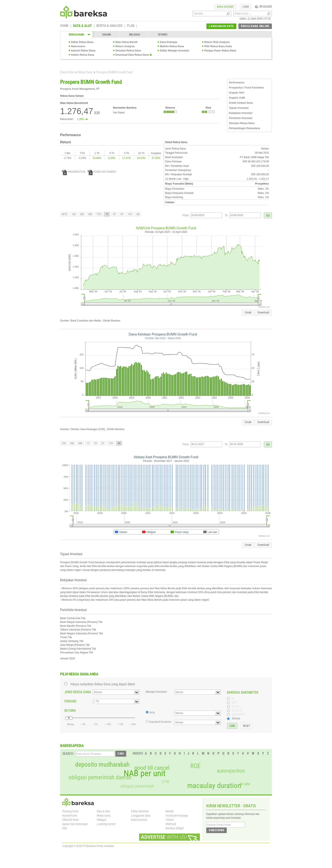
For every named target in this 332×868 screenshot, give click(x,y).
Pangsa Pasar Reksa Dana (220, 51)
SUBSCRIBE (216, 830)
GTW (165, 782)
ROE (196, 766)
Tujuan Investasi (239, 108)
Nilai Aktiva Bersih (127, 42)
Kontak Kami (70, 816)
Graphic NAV (237, 93)
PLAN (131, 26)
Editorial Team (71, 820)
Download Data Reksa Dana (132, 55)
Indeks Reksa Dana (82, 55)
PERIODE (70, 701)
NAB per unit (145, 773)
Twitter (170, 820)
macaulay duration (214, 786)
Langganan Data (141, 816)
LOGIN (246, 7)
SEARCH (68, 754)
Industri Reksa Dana (83, 51)
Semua (236, 718)
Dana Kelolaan (169, 42)
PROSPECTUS (74, 172)
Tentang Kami (70, 811)
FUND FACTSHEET (102, 172)
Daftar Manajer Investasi (174, 51)
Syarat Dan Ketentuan (75, 824)
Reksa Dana (85, 72)
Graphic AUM (237, 98)
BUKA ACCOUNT (225, 7)
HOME (64, 26)
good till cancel (152, 768)
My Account (263, 6)
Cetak (248, 312)
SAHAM (107, 34)
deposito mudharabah (102, 765)
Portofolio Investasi (241, 118)
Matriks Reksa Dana (172, 46)
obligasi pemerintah (137, 786)
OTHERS (163, 34)
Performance (237, 83)
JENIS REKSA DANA (78, 692)
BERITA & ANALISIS (109, 26)
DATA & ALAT (82, 26)
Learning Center (106, 824)
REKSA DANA (76, 34)
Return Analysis (125, 46)
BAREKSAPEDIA (72, 746)
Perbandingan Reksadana (244, 128)
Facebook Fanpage (177, 816)
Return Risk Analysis (217, 42)
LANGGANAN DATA (221, 26)
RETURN (70, 711)
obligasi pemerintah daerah (100, 777)
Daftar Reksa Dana (82, 42)
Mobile (170, 811)
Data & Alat (67, 72)
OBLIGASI (135, 34)
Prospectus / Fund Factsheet (246, 88)
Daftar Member (140, 811)
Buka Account (139, 820)
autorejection (231, 771)
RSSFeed (171, 824)
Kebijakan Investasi (241, 113)
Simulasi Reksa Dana (128, 51)
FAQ (65, 828)
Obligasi (101, 820)
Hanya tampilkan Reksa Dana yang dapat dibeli (103, 684)
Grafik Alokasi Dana (241, 103)
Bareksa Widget (175, 828)
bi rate (245, 784)
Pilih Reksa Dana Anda (218, 46)
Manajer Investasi (156, 692)
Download (263, 312)
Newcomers (78, 46)
